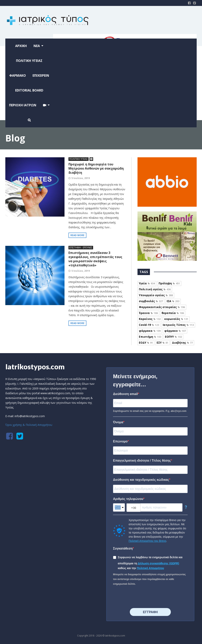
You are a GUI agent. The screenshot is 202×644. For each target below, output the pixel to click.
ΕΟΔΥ (146, 343)
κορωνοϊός (176, 319)
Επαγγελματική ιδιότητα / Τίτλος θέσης (142, 461)
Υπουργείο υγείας (156, 295)
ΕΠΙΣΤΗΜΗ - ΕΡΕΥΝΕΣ (81, 248)
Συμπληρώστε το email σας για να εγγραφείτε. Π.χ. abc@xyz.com (150, 411)
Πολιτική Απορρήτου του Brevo (147, 541)
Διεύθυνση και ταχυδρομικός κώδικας (141, 480)
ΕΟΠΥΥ (173, 337)
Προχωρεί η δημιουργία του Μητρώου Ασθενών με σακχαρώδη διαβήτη (96, 168)
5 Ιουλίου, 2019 (81, 178)
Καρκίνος (150, 319)
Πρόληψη (169, 283)
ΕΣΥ (162, 343)
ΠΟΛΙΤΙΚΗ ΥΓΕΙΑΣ (79, 159)
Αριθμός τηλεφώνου (128, 499)
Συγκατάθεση (123, 548)
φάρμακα (150, 331)
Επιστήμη (150, 337)
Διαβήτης (182, 343)
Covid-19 (149, 325)
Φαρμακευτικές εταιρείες (162, 307)
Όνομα (118, 422)
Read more (77, 235)
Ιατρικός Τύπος (178, 325)
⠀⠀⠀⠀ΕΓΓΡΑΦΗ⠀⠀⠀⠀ (150, 612)
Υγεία (147, 283)
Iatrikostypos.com (35, 367)
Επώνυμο (120, 441)
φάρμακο (175, 331)
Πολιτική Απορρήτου (151, 568)
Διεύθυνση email (125, 394)
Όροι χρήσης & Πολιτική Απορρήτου (29, 425)
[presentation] (143, 597)
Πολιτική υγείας (155, 289)
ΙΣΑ (173, 301)
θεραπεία (173, 313)
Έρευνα (148, 313)
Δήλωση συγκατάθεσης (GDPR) (159, 563)
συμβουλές (151, 301)
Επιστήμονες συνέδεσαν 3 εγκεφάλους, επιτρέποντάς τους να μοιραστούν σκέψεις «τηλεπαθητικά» (95, 259)
